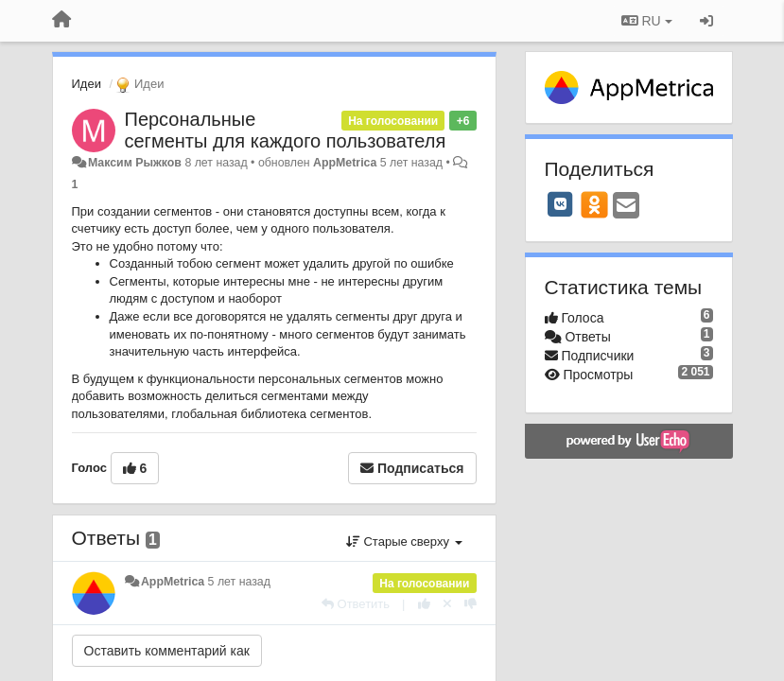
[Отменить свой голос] (447, 604)
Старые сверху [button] (404, 541)
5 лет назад (239, 582)
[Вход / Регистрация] (706, 21)
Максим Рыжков (135, 163)
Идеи (87, 84)
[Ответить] (356, 604)
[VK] (561, 204)
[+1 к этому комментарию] (424, 604)
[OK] (594, 204)
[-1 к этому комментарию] (470, 604)
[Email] (626, 207)
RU (647, 21)
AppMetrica (345, 163)
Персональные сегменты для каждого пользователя (286, 130)
